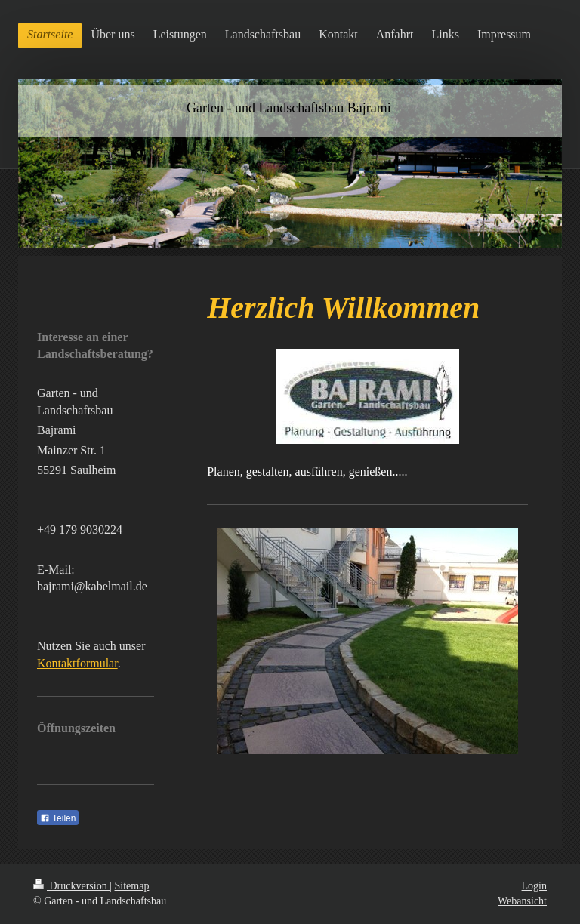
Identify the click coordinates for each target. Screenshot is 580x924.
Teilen (58, 818)
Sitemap (132, 886)
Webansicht (522, 901)
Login (534, 886)
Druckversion (71, 886)
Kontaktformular (77, 663)
